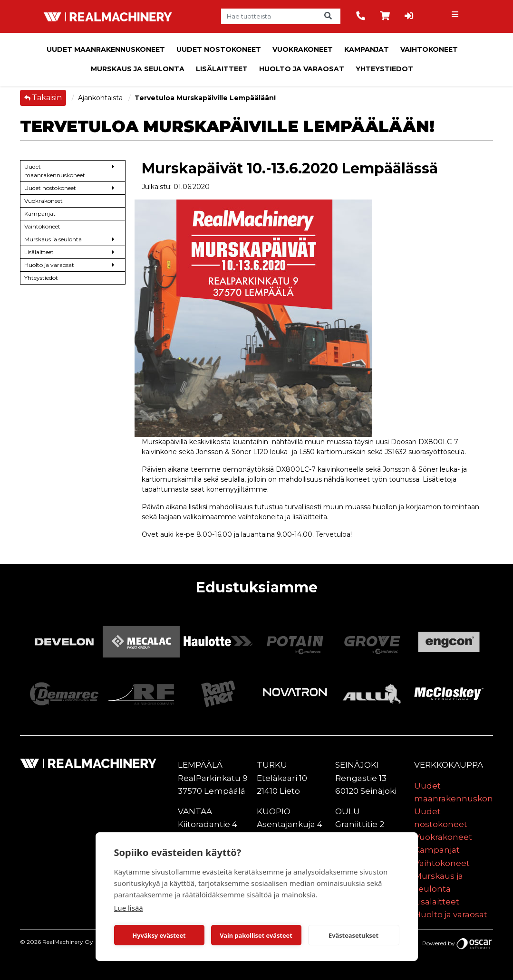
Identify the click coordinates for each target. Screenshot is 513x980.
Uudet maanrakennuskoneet (106, 49)
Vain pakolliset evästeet (256, 935)
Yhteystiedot (384, 69)
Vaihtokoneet (429, 49)
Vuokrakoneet (303, 49)
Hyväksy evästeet (159, 935)
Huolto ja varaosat (302, 69)
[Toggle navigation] (456, 17)
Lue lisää (129, 908)
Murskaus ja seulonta (138, 69)
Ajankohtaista (101, 98)
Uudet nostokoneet (219, 49)
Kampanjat (367, 49)
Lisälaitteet (222, 69)
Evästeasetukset (353, 935)
